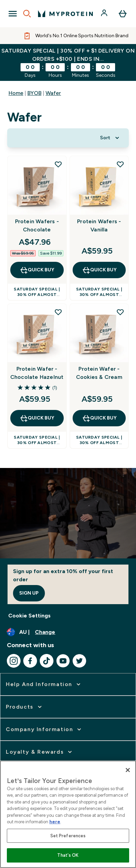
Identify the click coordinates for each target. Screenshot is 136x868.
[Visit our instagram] (14, 661)
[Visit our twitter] (79, 661)
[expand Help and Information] (44, 684)
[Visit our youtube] (63, 661)
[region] (68, 814)
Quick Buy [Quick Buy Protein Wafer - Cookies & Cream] (99, 418)
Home (16, 93)
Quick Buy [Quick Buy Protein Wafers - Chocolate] (37, 270)
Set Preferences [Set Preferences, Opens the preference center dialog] (68, 836)
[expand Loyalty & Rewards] (40, 752)
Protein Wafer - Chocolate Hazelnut (37, 373)
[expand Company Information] (44, 729)
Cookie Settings (29, 616)
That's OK (68, 855)
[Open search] (27, 14)
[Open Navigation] (13, 14)
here (55, 822)
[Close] (128, 770)
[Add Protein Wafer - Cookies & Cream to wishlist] (120, 312)
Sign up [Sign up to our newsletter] (29, 593)
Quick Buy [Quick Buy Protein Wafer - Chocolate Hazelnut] (37, 418)
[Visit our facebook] (30, 661)
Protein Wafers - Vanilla (99, 225)
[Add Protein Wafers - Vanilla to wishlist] (120, 164)
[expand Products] (24, 707)
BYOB (34, 93)
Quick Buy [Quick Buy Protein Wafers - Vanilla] (99, 270)
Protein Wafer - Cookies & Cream (99, 373)
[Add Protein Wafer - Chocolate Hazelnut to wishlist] (58, 312)
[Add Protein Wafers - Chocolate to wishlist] (58, 164)
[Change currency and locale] (68, 632)
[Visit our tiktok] (47, 661)
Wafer (53, 93)
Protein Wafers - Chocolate (37, 225)
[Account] (105, 14)
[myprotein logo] (65, 14)
